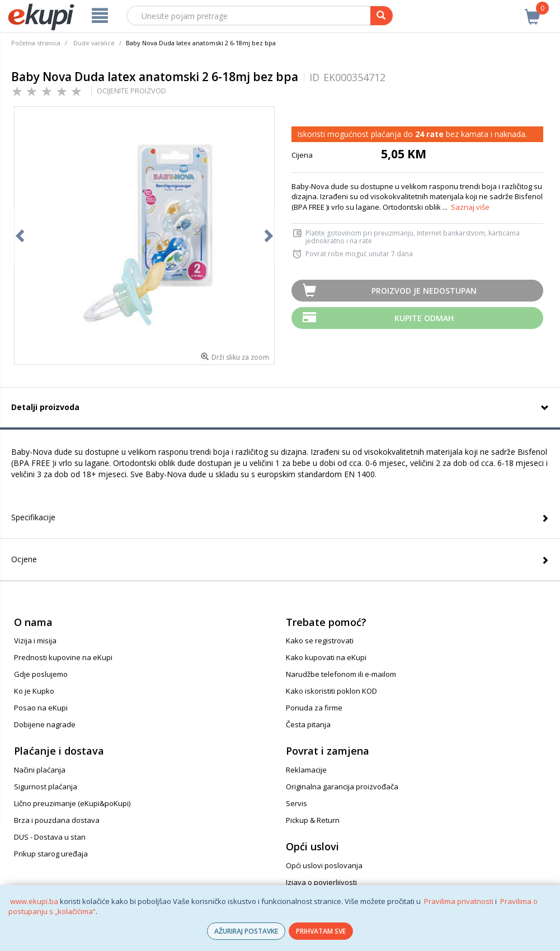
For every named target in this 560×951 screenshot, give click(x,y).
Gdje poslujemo (41, 674)
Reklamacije (306, 770)
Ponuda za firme (314, 708)
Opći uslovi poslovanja (324, 865)
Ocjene (24, 559)
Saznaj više (470, 207)
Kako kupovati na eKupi (326, 657)
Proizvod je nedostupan (424, 291)
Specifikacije (33, 517)
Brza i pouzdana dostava (57, 820)
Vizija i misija (35, 641)
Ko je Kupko (34, 691)
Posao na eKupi (41, 708)
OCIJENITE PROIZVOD (131, 91)
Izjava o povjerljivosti (321, 882)
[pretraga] (382, 16)
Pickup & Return (313, 820)
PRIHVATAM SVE (321, 931)
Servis (297, 803)
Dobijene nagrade (45, 724)
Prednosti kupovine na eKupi (63, 657)
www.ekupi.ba (34, 901)
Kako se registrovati (320, 641)
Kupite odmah (424, 318)
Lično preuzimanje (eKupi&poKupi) (72, 803)
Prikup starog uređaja (51, 854)
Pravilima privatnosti (459, 901)
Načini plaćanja (40, 770)
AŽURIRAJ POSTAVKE (246, 931)
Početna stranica (36, 43)
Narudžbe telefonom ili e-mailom (341, 674)
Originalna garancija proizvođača (342, 787)
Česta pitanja (308, 724)
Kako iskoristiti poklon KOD (331, 691)
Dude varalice (94, 43)
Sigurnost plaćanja (46, 787)
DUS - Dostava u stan (50, 837)
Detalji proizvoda (45, 407)
